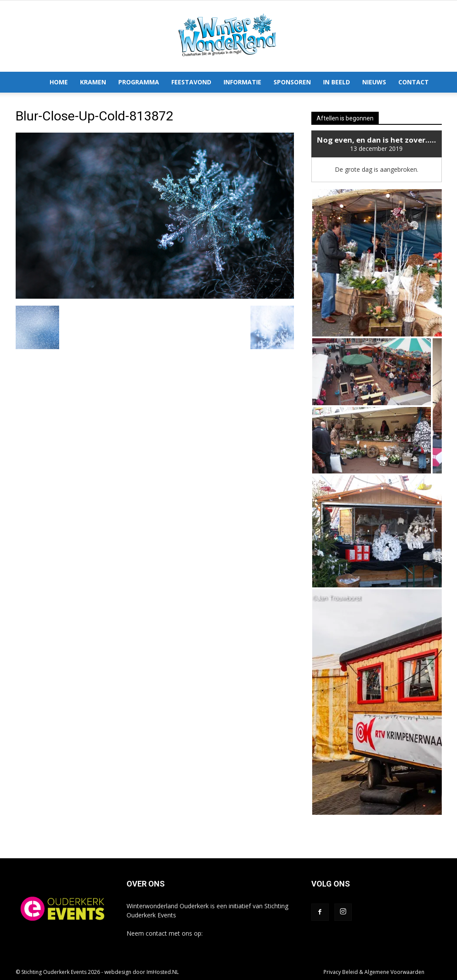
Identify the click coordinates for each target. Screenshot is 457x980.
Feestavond (191, 82)
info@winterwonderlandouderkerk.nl (177, 942)
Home (59, 82)
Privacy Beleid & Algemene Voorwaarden (374, 972)
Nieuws (374, 82)
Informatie (242, 82)
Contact (414, 82)
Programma (139, 82)
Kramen (93, 82)
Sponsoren (292, 82)
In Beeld (337, 82)
